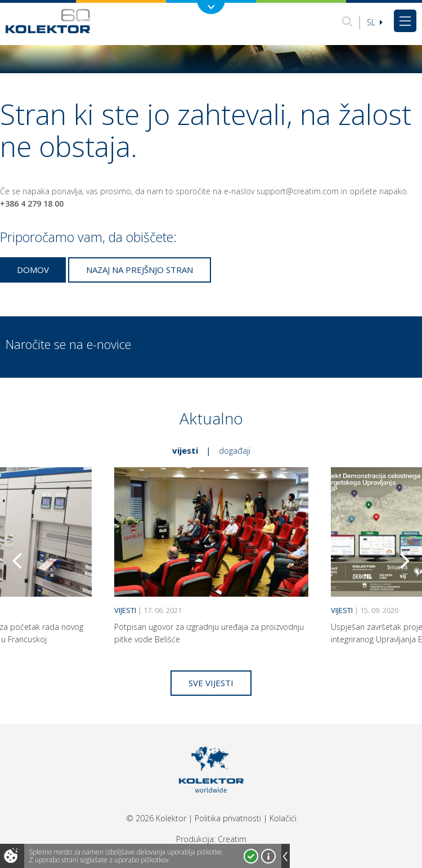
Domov (33, 270)
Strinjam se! (251, 856)
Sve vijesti (211, 683)
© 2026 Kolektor (156, 818)
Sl (375, 22)
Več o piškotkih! (268, 856)
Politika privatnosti (228, 818)
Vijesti (185, 450)
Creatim (232, 839)
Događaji (235, 450)
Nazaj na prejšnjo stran (140, 270)
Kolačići (283, 818)
